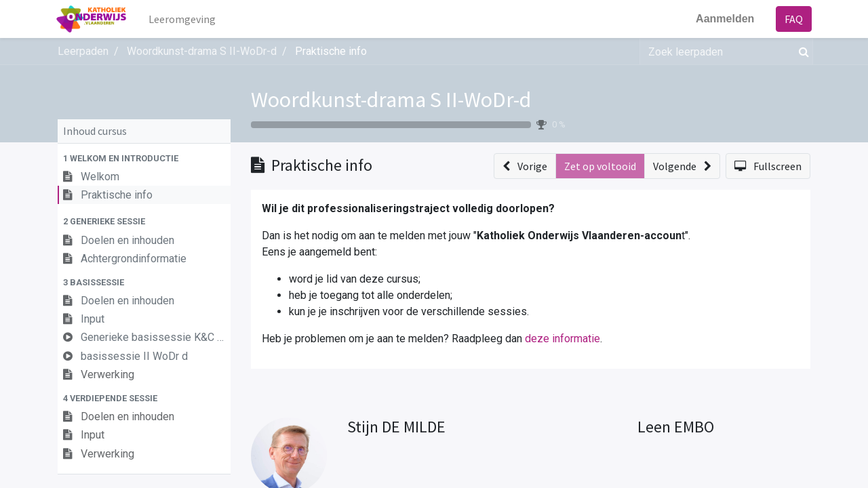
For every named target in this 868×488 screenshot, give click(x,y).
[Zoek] (801, 52)
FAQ (792, 19)
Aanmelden (724, 19)
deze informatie (563, 339)
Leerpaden (83, 51)
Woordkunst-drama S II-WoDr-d (391, 100)
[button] (144, 158)
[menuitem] (184, 19)
